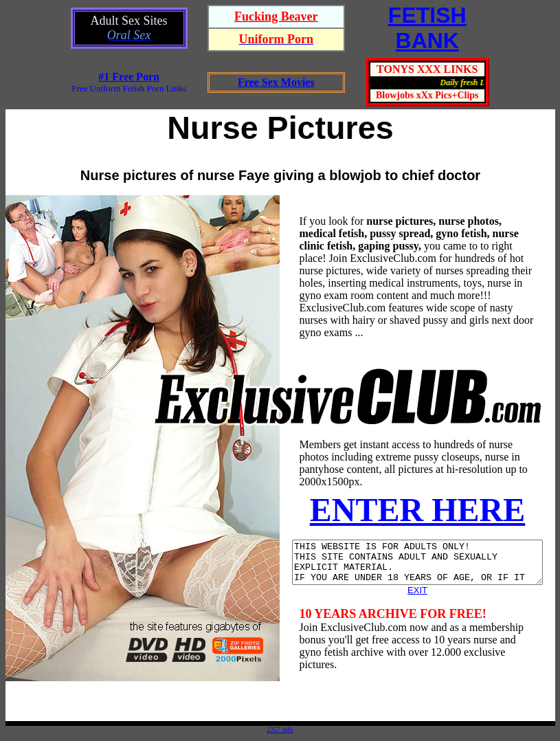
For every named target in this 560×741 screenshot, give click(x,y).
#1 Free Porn (129, 77)
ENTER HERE (419, 510)
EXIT (420, 598)
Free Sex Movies (276, 82)
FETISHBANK (427, 28)
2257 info (280, 730)
